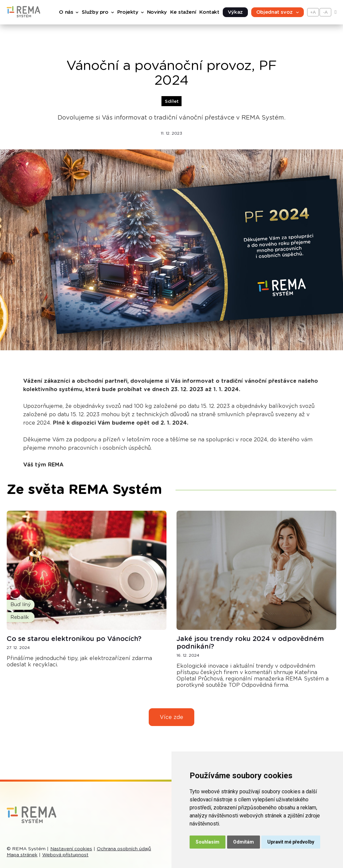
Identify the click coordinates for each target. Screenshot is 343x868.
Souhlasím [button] (208, 842)
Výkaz (235, 12)
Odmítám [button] (244, 842)
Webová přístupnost (65, 855)
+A (313, 12)
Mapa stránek (22, 855)
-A (325, 12)
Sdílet (172, 101)
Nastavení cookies (71, 849)
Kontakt (209, 12)
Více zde (171, 717)
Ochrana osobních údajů (124, 849)
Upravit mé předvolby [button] (291, 842)
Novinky (157, 12)
